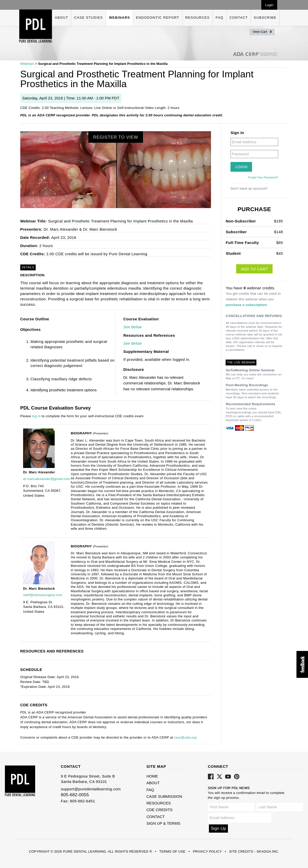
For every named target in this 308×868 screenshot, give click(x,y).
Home (152, 776)
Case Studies (89, 18)
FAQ (219, 18)
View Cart (262, 32)
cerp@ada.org (185, 737)
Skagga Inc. (268, 851)
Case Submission (164, 796)
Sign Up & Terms (163, 823)
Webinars (119, 18)
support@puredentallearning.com (91, 789)
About (62, 18)
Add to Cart (254, 269)
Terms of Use (172, 851)
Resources (198, 18)
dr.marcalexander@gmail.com (47, 479)
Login (269, 5)
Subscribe (265, 18)
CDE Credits (159, 810)
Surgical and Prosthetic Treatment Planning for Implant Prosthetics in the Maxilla (103, 64)
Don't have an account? (249, 188)
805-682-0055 (75, 795)
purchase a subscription (246, 305)
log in (36, 416)
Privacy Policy (207, 851)
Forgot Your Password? (263, 177)
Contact (239, 18)
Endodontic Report (158, 18)
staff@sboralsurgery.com (43, 595)
